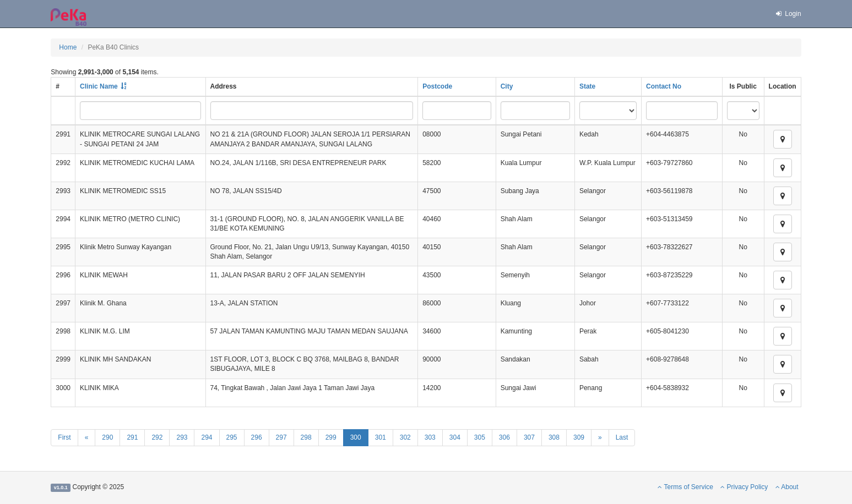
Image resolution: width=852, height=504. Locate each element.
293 (182, 437)
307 (529, 437)
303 (430, 437)
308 (554, 437)
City (507, 86)
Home (68, 47)
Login (788, 14)
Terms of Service (685, 487)
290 (107, 437)
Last (622, 437)
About (787, 487)
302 (405, 437)
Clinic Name (99, 86)
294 (207, 437)
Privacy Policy (744, 487)
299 (331, 437)
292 (157, 437)
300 (356, 437)
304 (455, 437)
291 (132, 437)
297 (281, 437)
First (64, 437)
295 (232, 437)
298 (306, 437)
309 (579, 437)
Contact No (664, 86)
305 (480, 437)
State (587, 86)
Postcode (437, 86)
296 (257, 437)
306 (504, 437)
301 (381, 437)
